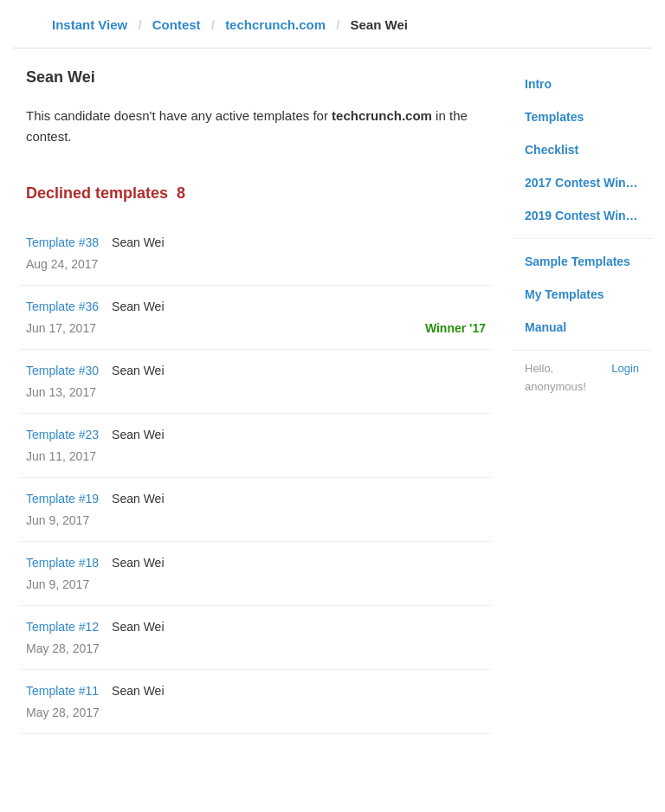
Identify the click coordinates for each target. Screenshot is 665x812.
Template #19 (62, 499)
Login (625, 368)
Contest (177, 25)
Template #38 (62, 242)
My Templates (565, 294)
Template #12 (62, 627)
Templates (554, 117)
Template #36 (62, 306)
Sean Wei (138, 242)
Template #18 (62, 563)
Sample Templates (578, 261)
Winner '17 (455, 328)
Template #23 (62, 435)
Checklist (552, 150)
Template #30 (62, 371)
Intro (538, 84)
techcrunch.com (275, 25)
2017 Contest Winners (588, 183)
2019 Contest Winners (588, 216)
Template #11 (62, 691)
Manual (546, 327)
